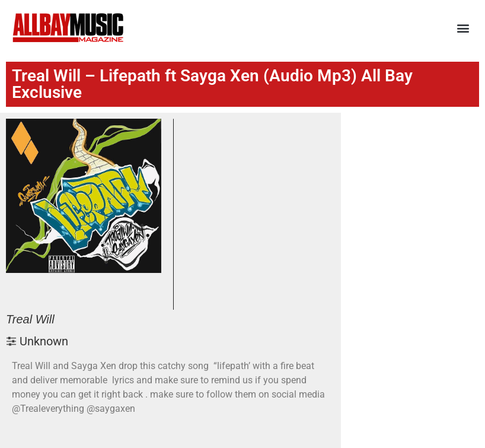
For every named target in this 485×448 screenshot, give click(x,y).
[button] (463, 28)
